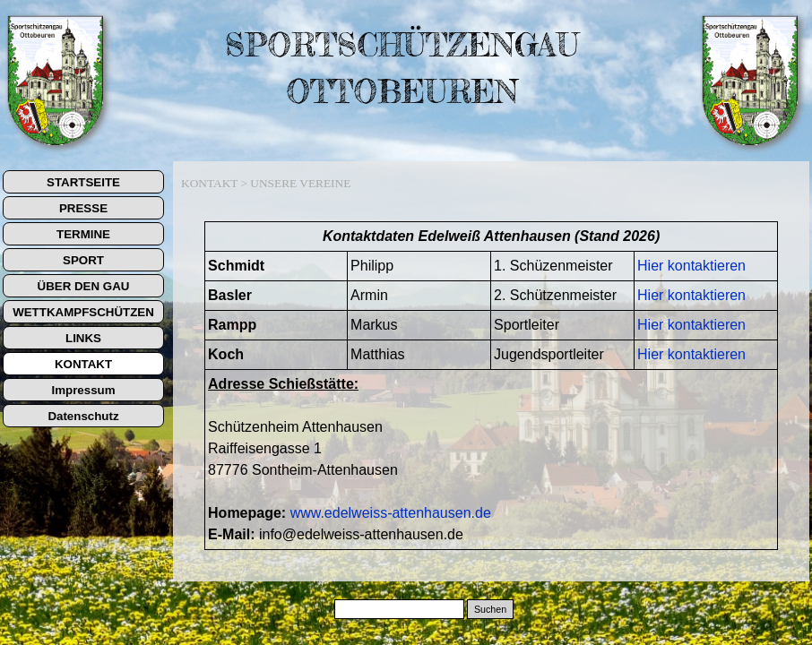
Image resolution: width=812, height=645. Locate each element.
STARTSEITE (83, 182)
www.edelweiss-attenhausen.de (391, 513)
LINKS (83, 338)
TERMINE (83, 234)
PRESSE (83, 208)
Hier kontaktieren (691, 266)
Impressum (83, 390)
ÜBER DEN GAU (84, 286)
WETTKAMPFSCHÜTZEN (83, 312)
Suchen (490, 609)
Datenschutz (83, 416)
